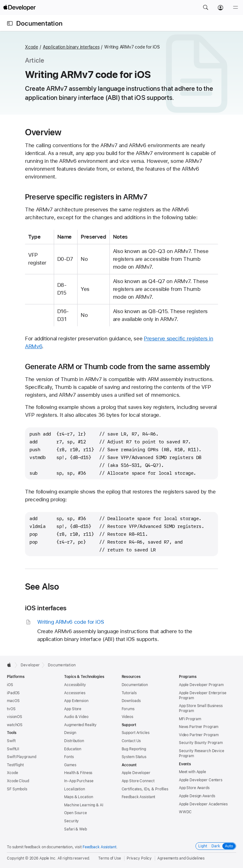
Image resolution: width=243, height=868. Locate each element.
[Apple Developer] (19, 8)
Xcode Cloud (18, 781)
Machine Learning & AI (84, 805)
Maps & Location (78, 797)
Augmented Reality (80, 725)
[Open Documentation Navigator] (10, 23)
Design (70, 733)
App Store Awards (194, 788)
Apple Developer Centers (201, 780)
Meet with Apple (192, 772)
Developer (30, 665)
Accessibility (75, 685)
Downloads (131, 701)
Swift (11, 741)
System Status (134, 757)
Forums (128, 709)
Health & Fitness (78, 773)
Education (73, 749)
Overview (43, 132)
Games (70, 765)
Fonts (69, 757)
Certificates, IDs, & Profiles (145, 789)
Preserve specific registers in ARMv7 (86, 197)
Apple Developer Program (201, 685)
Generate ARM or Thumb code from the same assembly (118, 367)
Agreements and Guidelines (181, 858)
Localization (75, 789)
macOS (13, 701)
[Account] (220, 8)
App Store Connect (138, 781)
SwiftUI (13, 749)
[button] (205, 8)
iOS (10, 685)
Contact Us (131, 741)
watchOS (15, 725)
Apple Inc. (48, 858)
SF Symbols (17, 789)
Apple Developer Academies (203, 804)
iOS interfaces (46, 608)
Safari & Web (76, 829)
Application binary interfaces (71, 47)
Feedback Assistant (139, 797)
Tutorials (129, 693)
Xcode (32, 47)
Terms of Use (110, 858)
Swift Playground (22, 757)
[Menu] (235, 8)
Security (71, 821)
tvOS (11, 709)
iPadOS (13, 693)
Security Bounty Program (201, 743)
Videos (127, 717)
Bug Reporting (134, 749)
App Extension (76, 701)
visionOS (15, 717)
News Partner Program (199, 727)
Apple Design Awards (197, 796)
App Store (73, 709)
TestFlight (15, 765)
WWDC (185, 812)
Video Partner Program (199, 735)
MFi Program (190, 719)
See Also (42, 586)
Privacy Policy (139, 858)
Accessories (75, 693)
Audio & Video (76, 717)
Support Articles (136, 733)
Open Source (76, 813)
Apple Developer (136, 773)
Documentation (39, 23)
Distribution (74, 741)
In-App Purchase (79, 781)
